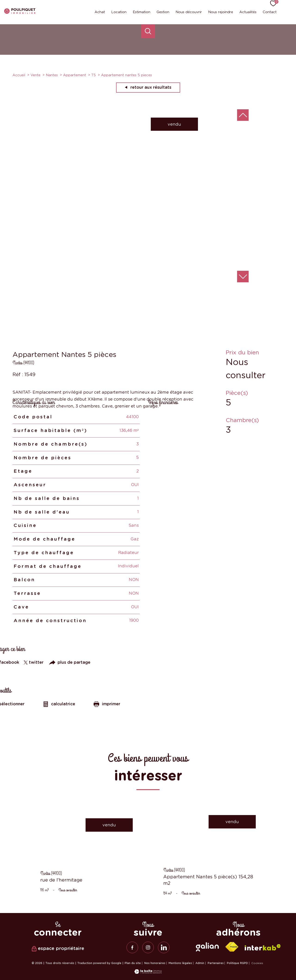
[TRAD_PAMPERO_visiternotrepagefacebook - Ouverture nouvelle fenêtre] (132, 947)
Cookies (257, 963)
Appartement (75, 75)
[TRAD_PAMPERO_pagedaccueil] (20, 12)
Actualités (248, 12)
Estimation (142, 12)
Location (119, 12)
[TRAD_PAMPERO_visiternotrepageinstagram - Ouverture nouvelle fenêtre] (148, 947)
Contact (270, 12)
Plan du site (133, 963)
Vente (35, 75)
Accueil (19, 75)
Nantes (52, 75)
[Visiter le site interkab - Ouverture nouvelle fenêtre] (263, 947)
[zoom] (105, 281)
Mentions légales (180, 963)
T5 (94, 75)
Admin (200, 963)
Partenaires (216, 963)
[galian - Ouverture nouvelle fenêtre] (207, 947)
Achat (100, 12)
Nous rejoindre (221, 12)
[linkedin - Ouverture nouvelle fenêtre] (164, 947)
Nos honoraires (155, 963)
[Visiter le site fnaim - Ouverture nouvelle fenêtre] (232, 947)
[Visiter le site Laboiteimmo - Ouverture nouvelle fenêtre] (148, 972)
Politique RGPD (237, 963)
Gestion (163, 12)
